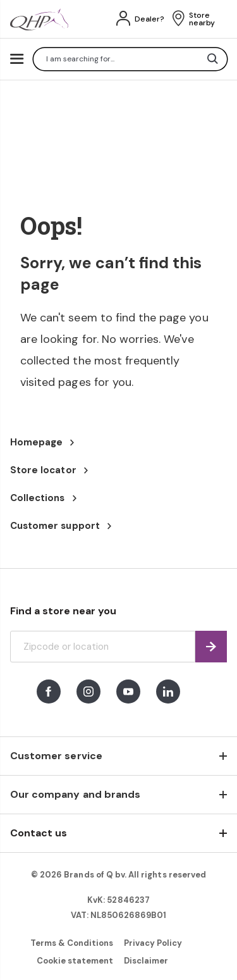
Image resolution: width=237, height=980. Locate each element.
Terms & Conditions (72, 943)
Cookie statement (75, 961)
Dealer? (149, 19)
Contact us (39, 833)
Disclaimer (146, 961)
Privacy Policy (153, 943)
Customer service (56, 756)
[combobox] (130, 59)
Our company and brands (75, 794)
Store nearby (202, 19)
